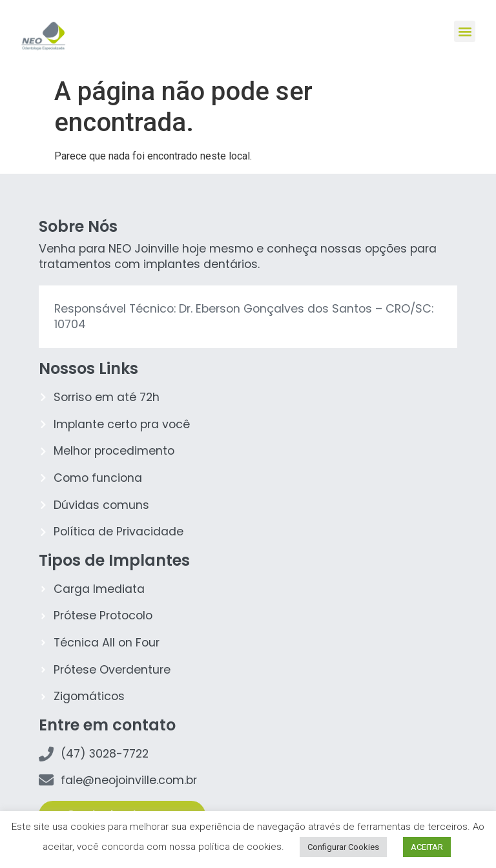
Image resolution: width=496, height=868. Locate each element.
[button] (465, 31)
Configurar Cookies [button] (343, 847)
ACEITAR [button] (427, 847)
